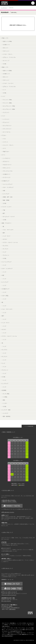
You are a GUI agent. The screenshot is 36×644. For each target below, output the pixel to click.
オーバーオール (7, 132)
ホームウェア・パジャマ (9, 217)
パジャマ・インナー (7, 207)
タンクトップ (6, 61)
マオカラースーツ (7, 165)
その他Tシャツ (6, 45)
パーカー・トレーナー (8, 83)
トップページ (4, 8)
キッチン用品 (6, 394)
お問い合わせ (12, 609)
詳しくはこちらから (6, 601)
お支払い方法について (8, 532)
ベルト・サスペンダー (8, 230)
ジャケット (6, 142)
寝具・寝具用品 (7, 416)
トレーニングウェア (8, 184)
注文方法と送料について (8, 490)
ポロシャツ (6, 48)
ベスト (4, 139)
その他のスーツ (7, 174)
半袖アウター (6, 152)
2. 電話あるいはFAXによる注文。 (9, 502)
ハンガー (5, 403)
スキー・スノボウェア (8, 187)
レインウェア (6, 194)
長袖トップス (5, 67)
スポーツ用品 (5, 296)
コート (4, 148)
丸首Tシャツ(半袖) (7, 41)
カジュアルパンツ (7, 126)
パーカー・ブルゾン (8, 54)
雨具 (4, 400)
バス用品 (5, 397)
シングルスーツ (7, 158)
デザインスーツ (7, 168)
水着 (4, 191)
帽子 (4, 233)
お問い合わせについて (8, 568)
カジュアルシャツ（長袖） (9, 109)
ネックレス (6, 249)
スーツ (4, 155)
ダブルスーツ (6, 161)
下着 (4, 210)
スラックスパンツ (7, 129)
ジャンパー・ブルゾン (8, 145)
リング (4, 252)
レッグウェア (5, 384)
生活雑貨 (4, 390)
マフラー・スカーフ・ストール (10, 242)
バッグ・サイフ (7, 236)
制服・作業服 (6, 200)
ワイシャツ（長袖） (8, 103)
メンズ (4, 265)
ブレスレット (6, 255)
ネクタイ (5, 239)
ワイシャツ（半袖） (8, 100)
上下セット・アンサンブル (9, 57)
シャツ (4, 96)
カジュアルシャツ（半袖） (9, 106)
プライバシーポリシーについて (9, 595)
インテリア (6, 413)
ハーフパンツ (6, 119)
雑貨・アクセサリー (7, 223)
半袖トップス (5, 38)
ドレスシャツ (6, 112)
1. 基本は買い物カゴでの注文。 (9, 500)
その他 (4, 64)
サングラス (6, 246)
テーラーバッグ (7, 177)
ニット (4, 90)
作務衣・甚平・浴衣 (8, 197)
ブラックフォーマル (8, 171)
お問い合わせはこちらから (8, 512)
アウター (4, 135)
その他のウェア (6, 181)
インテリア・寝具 (6, 410)
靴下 (4, 213)
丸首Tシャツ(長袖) (7, 71)
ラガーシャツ (6, 51)
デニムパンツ (6, 122)
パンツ (4, 116)
